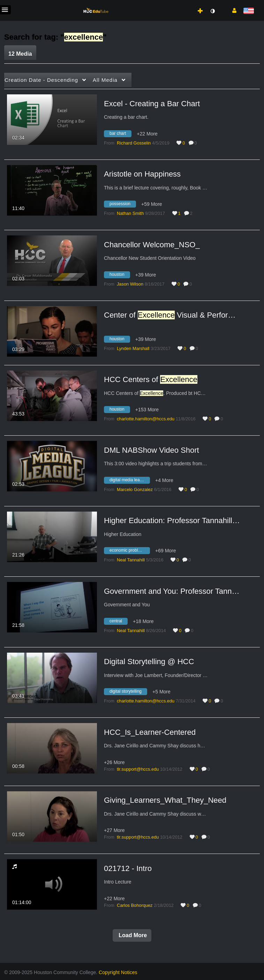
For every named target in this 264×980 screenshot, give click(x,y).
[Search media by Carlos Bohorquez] (135, 905)
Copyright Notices (118, 972)
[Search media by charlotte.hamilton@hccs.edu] (146, 419)
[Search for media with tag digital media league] (130, 481)
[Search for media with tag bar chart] (120, 134)
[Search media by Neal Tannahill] (131, 560)
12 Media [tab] (20, 54)
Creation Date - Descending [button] (41, 80)
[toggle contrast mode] (212, 11)
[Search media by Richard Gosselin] (134, 143)
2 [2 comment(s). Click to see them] (193, 213)
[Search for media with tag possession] (123, 205)
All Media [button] (105, 80)
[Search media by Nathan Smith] (130, 213)
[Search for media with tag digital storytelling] (128, 693)
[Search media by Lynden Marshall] (133, 348)
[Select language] (248, 11)
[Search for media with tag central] (118, 622)
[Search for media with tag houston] (120, 275)
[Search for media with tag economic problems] (130, 552)
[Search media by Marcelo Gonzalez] (135, 489)
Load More (132, 935)
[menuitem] (185, 4)
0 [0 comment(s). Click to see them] (197, 143)
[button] (232, 10)
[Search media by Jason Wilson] (130, 284)
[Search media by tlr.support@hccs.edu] (138, 769)
